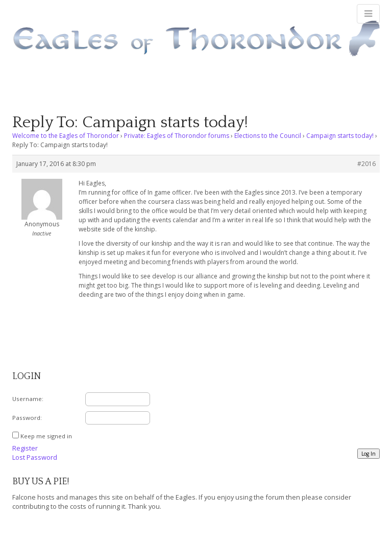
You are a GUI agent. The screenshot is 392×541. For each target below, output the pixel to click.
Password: (27, 418)
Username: (28, 399)
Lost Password (35, 457)
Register (25, 448)
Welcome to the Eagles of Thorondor (66, 136)
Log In (369, 454)
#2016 (366, 164)
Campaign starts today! (340, 136)
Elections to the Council (268, 136)
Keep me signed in (46, 436)
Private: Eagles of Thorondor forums (177, 136)
